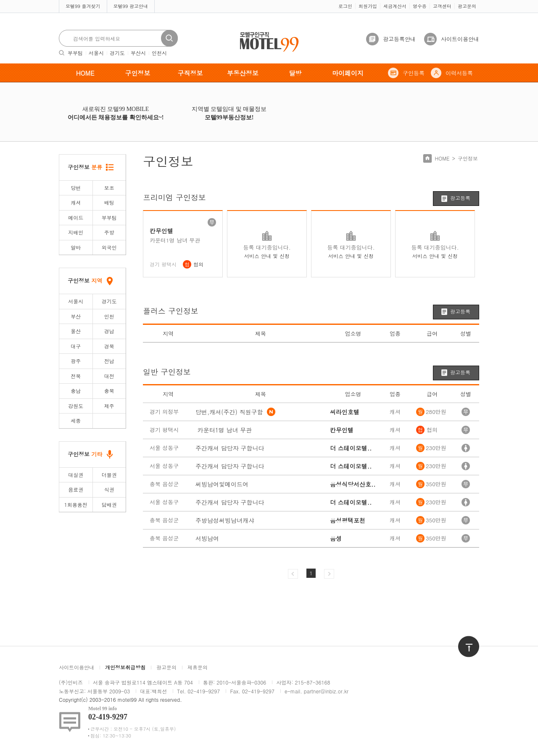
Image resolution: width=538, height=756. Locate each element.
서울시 (96, 53)
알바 (76, 247)
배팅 (109, 202)
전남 (109, 361)
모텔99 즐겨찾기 (83, 6)
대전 (109, 376)
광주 (76, 361)
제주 (109, 406)
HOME (85, 73)
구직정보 (190, 73)
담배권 (109, 504)
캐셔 (76, 202)
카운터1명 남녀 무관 (175, 240)
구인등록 (414, 73)
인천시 (159, 53)
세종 (76, 420)
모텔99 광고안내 (131, 6)
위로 (463, 640)
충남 (76, 391)
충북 (109, 391)
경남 (109, 331)
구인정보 (138, 73)
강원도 (76, 406)
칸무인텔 (161, 231)
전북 (76, 376)
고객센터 (442, 6)
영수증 (420, 6)
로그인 (345, 6)
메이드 (76, 217)
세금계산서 (395, 6)
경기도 (117, 53)
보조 (109, 188)
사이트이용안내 (460, 39)
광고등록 (460, 198)
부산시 (138, 53)
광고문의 (467, 6)
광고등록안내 (399, 39)
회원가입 (368, 6)
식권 (109, 489)
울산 (76, 331)
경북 (109, 346)
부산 (76, 316)
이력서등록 (459, 73)
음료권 (76, 489)
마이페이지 (348, 73)
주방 (109, 232)
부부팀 (75, 53)
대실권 (76, 475)
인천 (109, 316)
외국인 (109, 247)
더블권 (109, 475)
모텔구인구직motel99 (264, 33)
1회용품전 (76, 504)
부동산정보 (243, 73)
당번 (76, 188)
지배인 (76, 232)
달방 (295, 73)
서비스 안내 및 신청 (267, 256)
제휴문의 (198, 667)
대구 (76, 346)
